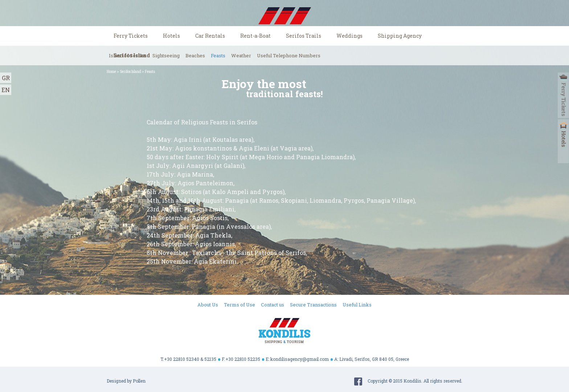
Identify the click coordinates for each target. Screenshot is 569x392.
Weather (241, 55)
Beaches (195, 55)
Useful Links (357, 305)
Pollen (139, 381)
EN (6, 90)
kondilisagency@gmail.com (300, 359)
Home (111, 72)
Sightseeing (166, 55)
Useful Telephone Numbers (289, 55)
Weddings (349, 36)
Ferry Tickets (131, 36)
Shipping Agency (400, 36)
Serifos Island (130, 72)
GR (6, 78)
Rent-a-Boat (255, 36)
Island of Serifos (128, 55)
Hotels (171, 36)
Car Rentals (210, 36)
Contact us (273, 305)
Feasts (218, 55)
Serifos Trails (304, 36)
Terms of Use (240, 305)
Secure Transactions (313, 305)
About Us (208, 305)
